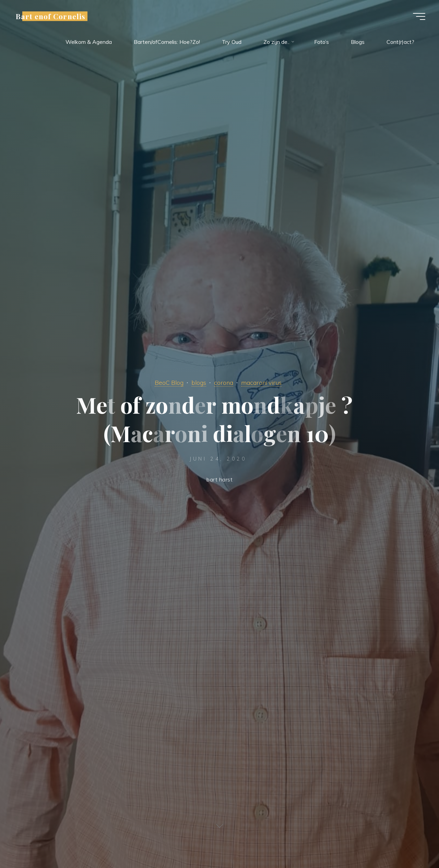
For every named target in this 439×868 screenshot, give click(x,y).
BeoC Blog (169, 382)
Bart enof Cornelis (51, 16)
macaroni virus (261, 382)
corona (224, 382)
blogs (199, 382)
